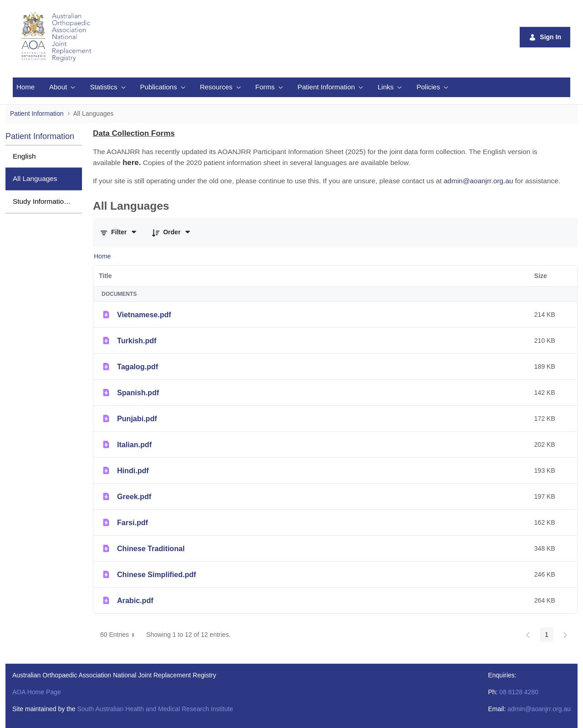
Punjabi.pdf (137, 418)
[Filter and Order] (119, 232)
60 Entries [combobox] (120, 635)
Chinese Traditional (151, 548)
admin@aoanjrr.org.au (539, 709)
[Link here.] (132, 163)
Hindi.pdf (133, 470)
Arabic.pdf (135, 600)
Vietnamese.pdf (144, 315)
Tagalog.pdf (138, 367)
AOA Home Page (37, 692)
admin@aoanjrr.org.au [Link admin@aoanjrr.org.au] (478, 181)
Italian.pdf (134, 444)
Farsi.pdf (133, 522)
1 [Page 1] (547, 635)
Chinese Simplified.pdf (156, 574)
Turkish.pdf (137, 341)
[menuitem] (26, 87)
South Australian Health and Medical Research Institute (155, 709)
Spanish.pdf (138, 392)
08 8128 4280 (519, 692)
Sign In (545, 37)
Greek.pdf (134, 496)
